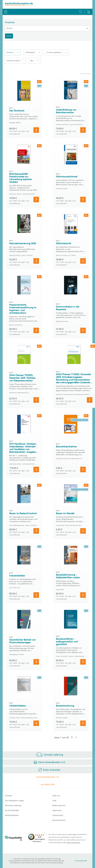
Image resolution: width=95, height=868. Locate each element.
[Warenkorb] (89, 6)
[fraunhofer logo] (14, 839)
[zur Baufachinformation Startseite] (47, 4)
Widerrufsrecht (59, 805)
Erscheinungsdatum (57, 52)
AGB (54, 801)
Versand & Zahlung (13, 805)
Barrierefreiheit (59, 820)
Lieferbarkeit (33, 52)
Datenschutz (58, 815)
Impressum (57, 810)
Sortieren (12, 52)
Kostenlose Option (13, 61)
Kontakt (9, 796)
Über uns (56, 796)
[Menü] (45, 835)
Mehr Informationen (74, 843)
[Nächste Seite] (72, 738)
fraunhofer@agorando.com (47, 777)
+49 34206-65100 (47, 784)
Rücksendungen (12, 815)
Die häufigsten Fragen (14, 801)
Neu (32, 61)
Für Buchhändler (12, 810)
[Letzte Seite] (76, 738)
